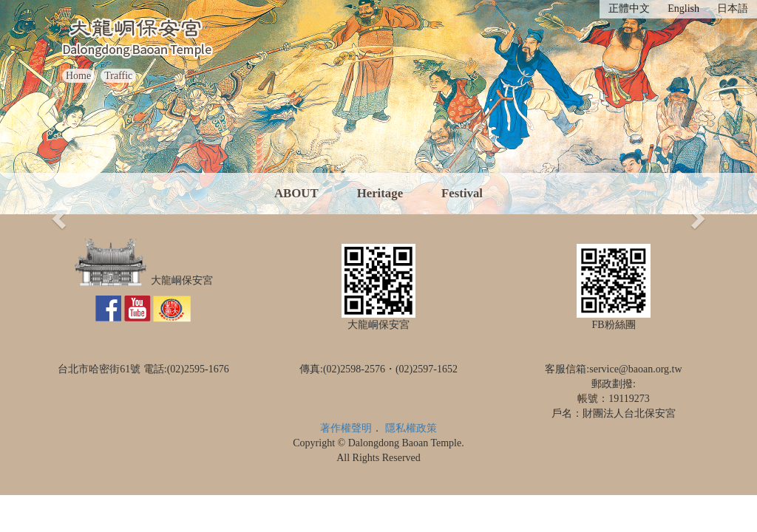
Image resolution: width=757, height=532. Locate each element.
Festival (462, 193)
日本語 (733, 8)
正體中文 (629, 8)
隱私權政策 (411, 428)
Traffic (118, 76)
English (683, 8)
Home (78, 76)
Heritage (380, 193)
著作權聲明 (346, 428)
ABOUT (296, 193)
